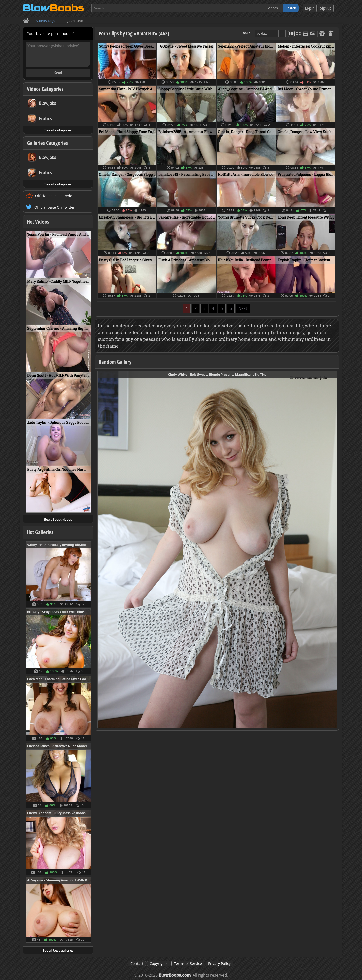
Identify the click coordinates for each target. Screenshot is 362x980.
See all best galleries (58, 950)
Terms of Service (188, 964)
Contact (137, 964)
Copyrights (159, 964)
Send (58, 73)
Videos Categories (45, 89)
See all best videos (58, 519)
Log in (310, 8)
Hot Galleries (40, 532)
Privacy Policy (219, 964)
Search (291, 8)
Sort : (248, 34)
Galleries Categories (47, 143)
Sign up (326, 8)
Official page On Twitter (55, 207)
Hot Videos (38, 222)
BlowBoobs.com (175, 975)
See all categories (58, 130)
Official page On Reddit (55, 196)
